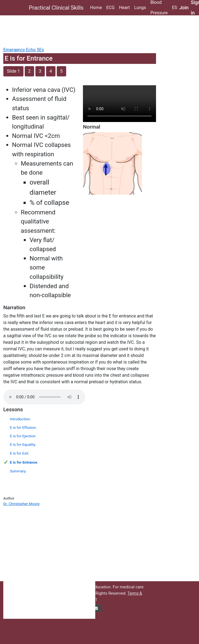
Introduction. (20, 419)
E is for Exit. (20, 453)
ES (175, 8)
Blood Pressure (159, 8)
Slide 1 (13, 71)
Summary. (18, 471)
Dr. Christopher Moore (21, 504)
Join (184, 8)
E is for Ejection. (23, 436)
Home (96, 8)
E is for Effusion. (23, 427)
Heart (125, 8)
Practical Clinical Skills (56, 8)
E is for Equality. (23, 444)
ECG (110, 8)
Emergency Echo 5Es (24, 50)
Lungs (140, 8)
